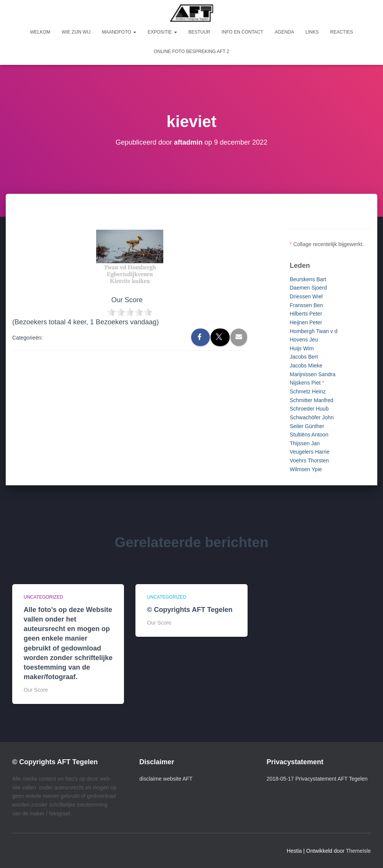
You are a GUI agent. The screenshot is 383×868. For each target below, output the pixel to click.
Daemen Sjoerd (308, 288)
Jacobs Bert (304, 357)
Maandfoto (119, 32)
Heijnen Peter (306, 322)
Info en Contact (242, 32)
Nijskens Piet (305, 383)
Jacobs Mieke (306, 366)
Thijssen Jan (305, 443)
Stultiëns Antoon (309, 435)
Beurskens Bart (308, 279)
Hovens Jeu (304, 340)
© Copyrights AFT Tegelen (190, 610)
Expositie (162, 32)
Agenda (284, 32)
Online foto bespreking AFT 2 (191, 52)
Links (312, 32)
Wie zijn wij (76, 32)
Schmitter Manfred (311, 400)
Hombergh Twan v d (313, 331)
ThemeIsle (358, 851)
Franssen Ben (306, 305)
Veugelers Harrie (309, 452)
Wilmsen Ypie (306, 469)
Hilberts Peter (306, 314)
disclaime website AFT (166, 779)
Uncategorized (43, 597)
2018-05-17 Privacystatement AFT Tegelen (317, 779)
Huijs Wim (302, 348)
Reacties (341, 32)
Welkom (40, 32)
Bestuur (199, 32)
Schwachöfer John (311, 417)
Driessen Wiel (306, 296)
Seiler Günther (307, 426)
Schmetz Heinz (307, 391)
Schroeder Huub (309, 409)
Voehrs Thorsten (309, 461)
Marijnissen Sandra (312, 374)
